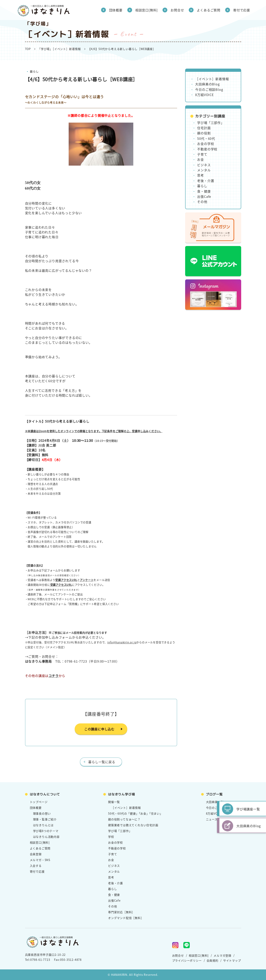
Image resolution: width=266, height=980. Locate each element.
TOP (28, 49)
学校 (111, 837)
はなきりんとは (43, 825)
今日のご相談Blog (209, 89)
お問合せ (177, 10)
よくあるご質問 (209, 10)
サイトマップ (232, 960)
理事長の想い (42, 813)
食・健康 (204, 191)
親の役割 (204, 133)
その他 (202, 202)
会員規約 (212, 960)
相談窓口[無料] (147, 10)
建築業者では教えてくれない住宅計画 (133, 825)
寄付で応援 (242, 10)
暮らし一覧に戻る (102, 762)
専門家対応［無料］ (121, 912)
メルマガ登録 (222, 955)
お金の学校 (206, 144)
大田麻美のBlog (207, 84)
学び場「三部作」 (211, 123)
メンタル (204, 170)
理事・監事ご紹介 (45, 819)
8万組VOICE (204, 95)
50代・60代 (206, 138)
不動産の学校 (207, 149)
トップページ (39, 802)
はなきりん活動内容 (46, 837)
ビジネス (204, 165)
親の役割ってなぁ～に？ (124, 819)
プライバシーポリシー (187, 960)
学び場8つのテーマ (46, 831)
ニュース (212, 819)
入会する (36, 866)
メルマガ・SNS (40, 860)
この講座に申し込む (99, 729)
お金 (201, 159)
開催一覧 (114, 802)
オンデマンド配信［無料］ (126, 918)
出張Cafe (204, 196)
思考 (201, 175)
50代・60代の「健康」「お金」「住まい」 (135, 813)
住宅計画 (204, 128)
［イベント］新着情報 (212, 79)
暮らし (34, 71)
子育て (202, 154)
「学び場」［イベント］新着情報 (59, 49)
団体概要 (116, 10)
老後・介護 (206, 181)
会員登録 (36, 854)
